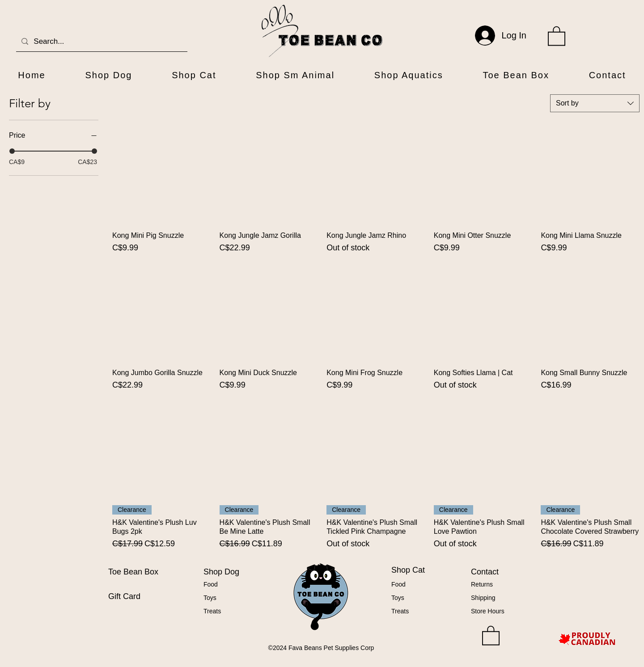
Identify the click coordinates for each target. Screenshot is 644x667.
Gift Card (124, 596)
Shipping (483, 598)
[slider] (12, 151)
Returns (482, 584)
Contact (485, 572)
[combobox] (595, 103)
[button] (557, 35)
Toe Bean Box (133, 572)
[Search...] (101, 42)
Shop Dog (221, 572)
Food (211, 584)
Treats (212, 611)
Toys (210, 598)
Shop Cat (408, 570)
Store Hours (488, 611)
